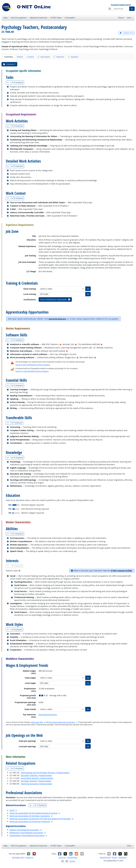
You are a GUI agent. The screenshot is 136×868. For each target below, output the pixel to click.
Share (121, 18)
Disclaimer (123, 857)
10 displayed (16, 385)
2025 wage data (37, 722)
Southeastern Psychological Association (27, 835)
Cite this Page (72, 857)
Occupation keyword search (121, 5)
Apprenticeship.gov (57, 319)
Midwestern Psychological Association (26, 833)
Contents (9, 64)
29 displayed (16, 126)
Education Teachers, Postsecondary (36, 775)
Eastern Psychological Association (24, 830)
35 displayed (16, 166)
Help (5, 18)
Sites (129, 18)
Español (73, 57)
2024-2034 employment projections (62, 722)
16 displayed (16, 340)
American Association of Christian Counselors (30, 816)
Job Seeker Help (18, 857)
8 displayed (15, 630)
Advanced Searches (38, 18)
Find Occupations (19, 18)
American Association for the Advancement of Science (34, 813)
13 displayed (38, 805)
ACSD (12, 810)
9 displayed (15, 423)
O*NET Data (56, 18)
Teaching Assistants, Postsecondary (36, 784)
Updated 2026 (127, 33)
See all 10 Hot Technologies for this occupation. (33, 365)
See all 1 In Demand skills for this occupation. (32, 371)
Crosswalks (70, 18)
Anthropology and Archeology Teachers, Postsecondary (45, 773)
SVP (28, 271)
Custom (30, 57)
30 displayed (16, 82)
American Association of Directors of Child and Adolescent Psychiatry (40, 819)
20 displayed (16, 198)
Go (132, 9)
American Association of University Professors (30, 821)
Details (20, 57)
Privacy (115, 857)
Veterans (59, 57)
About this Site (105, 857)
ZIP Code (44, 294)
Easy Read (44, 57)
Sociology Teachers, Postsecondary (36, 781)
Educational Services (48, 715)
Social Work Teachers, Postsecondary (37, 778)
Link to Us (62, 857)
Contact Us (29, 857)
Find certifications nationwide (55, 300)
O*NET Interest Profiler (121, 571)
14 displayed (16, 534)
